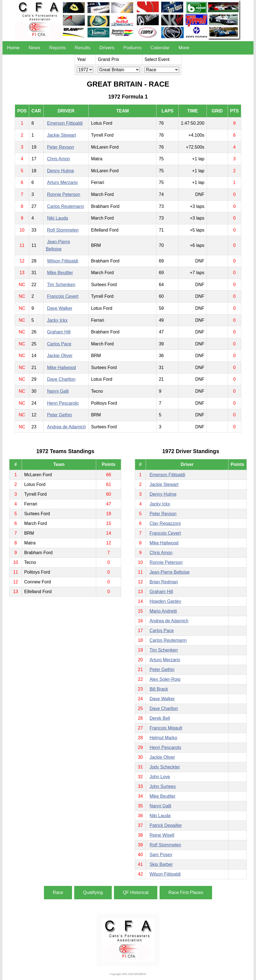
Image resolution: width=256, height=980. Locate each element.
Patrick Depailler (166, 825)
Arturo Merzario (62, 182)
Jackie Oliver (60, 356)
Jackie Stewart (61, 135)
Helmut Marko (163, 738)
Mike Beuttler (60, 273)
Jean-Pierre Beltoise (170, 572)
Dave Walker (60, 308)
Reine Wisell (162, 835)
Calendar (160, 48)
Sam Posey (161, 855)
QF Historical (136, 892)
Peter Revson (60, 147)
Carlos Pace (59, 344)
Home (13, 48)
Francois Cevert (63, 296)
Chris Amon (59, 159)
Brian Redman (164, 582)
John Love (160, 777)
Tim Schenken (61, 285)
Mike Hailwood (61, 368)
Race (58, 892)
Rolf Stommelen (63, 230)
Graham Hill (59, 332)
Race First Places (186, 892)
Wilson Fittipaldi (63, 261)
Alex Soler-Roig (165, 679)
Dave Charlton (61, 379)
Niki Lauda (58, 218)
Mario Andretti (163, 611)
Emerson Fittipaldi (65, 123)
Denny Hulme (60, 171)
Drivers (107, 48)
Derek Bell (160, 718)
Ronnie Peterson (64, 194)
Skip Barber (161, 864)
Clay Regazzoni (165, 523)
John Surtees (163, 786)
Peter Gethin (59, 415)
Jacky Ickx (57, 320)
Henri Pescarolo (63, 403)
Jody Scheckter (165, 767)
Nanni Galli (58, 391)
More (184, 48)
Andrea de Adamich (66, 427)
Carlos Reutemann (65, 206)
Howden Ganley (165, 601)
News (35, 48)
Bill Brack (159, 689)
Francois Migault (166, 728)
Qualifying (93, 892)
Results (83, 48)
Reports (58, 48)
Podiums (132, 48)
